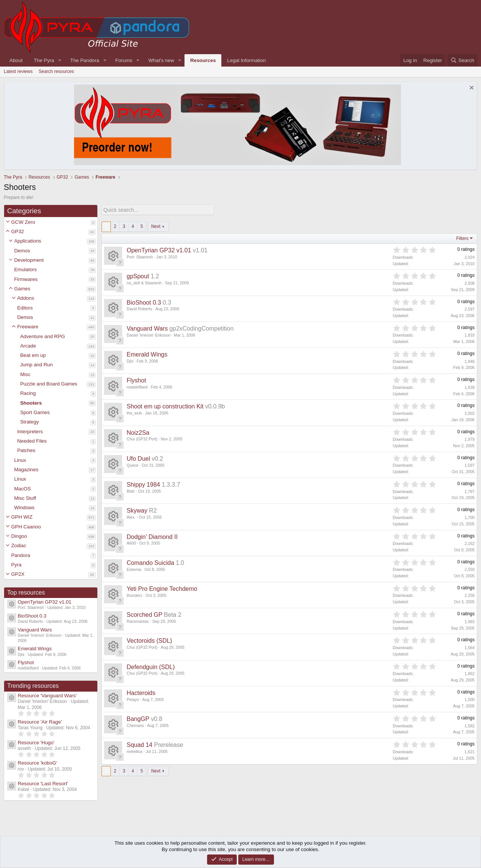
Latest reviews (18, 71)
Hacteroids (141, 693)
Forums (124, 60)
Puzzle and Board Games (49, 384)
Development (29, 260)
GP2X (18, 574)
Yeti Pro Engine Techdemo (162, 588)
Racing (28, 393)
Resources (203, 60)
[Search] (462, 60)
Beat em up (33, 355)
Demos (22, 251)
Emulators (26, 269)
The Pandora (85, 60)
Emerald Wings (35, 649)
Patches (26, 450)
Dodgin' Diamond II (152, 536)
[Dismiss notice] (471, 89)
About (16, 60)
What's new (161, 60)
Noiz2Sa (138, 432)
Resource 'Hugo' (36, 743)
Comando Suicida (150, 562)
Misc (25, 374)
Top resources (26, 593)
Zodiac (19, 546)
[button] (8, 222)
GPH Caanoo (26, 527)
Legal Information (246, 60)
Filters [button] (462, 238)
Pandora (21, 555)
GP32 (18, 231)
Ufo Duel (138, 458)
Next (156, 226)
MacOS (23, 489)
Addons (26, 298)
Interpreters (30, 432)
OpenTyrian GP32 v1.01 (45, 602)
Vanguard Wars (35, 630)
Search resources (56, 71)
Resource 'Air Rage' (40, 722)
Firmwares (26, 279)
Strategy (30, 422)
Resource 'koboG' (37, 763)
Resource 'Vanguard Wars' (47, 696)
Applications (28, 241)
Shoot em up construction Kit (165, 406)
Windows (24, 508)
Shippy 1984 (143, 484)
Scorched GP (144, 614)
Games (22, 289)
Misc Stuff (25, 498)
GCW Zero (23, 222)
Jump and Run (37, 365)
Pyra (16, 565)
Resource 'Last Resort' (43, 784)
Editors (25, 308)
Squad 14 (140, 745)
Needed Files (32, 441)
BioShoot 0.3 (32, 616)
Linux (20, 460)
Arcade (28, 346)
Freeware (28, 327)
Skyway (137, 511)
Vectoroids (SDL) (149, 641)
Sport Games (35, 412)
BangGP (138, 719)
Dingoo (19, 536)
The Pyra (44, 60)
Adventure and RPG (43, 336)
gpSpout (138, 276)
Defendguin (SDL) (151, 667)
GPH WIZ (22, 517)
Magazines (26, 470)
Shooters (31, 403)
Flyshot (26, 662)
